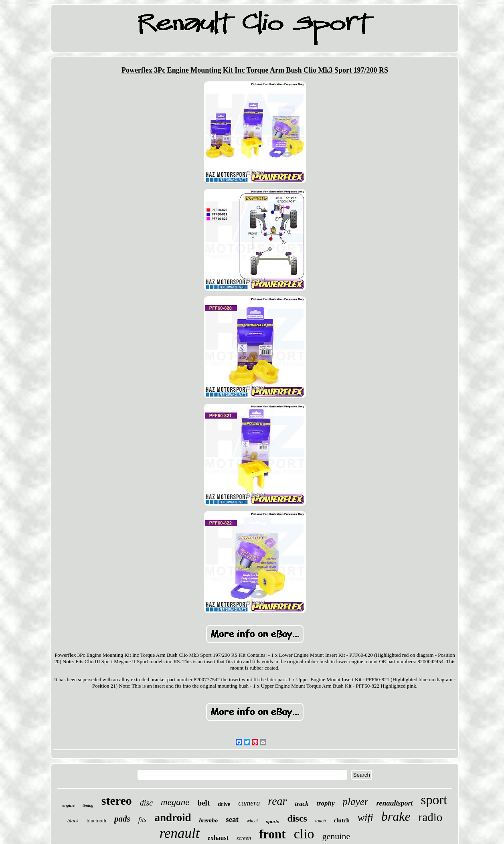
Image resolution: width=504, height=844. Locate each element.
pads (122, 819)
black (73, 821)
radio (431, 817)
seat (232, 819)
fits (143, 820)
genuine (336, 836)
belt (204, 803)
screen (244, 838)
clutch (342, 820)
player (356, 802)
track (302, 804)
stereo (117, 800)
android (173, 818)
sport (434, 800)
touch (321, 821)
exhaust (218, 838)
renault (180, 833)
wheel (252, 821)
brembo (209, 820)
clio (304, 834)
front (272, 834)
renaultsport (394, 803)
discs (297, 818)
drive (224, 804)
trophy (325, 803)
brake (396, 816)
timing (88, 805)
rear (277, 801)
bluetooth (96, 821)
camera (249, 803)
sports (273, 822)
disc (146, 803)
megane (175, 802)
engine (69, 805)
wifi (365, 818)
